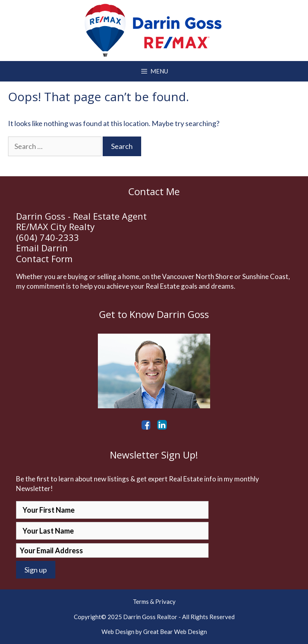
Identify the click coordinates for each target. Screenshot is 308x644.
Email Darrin (42, 248)
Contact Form (44, 259)
